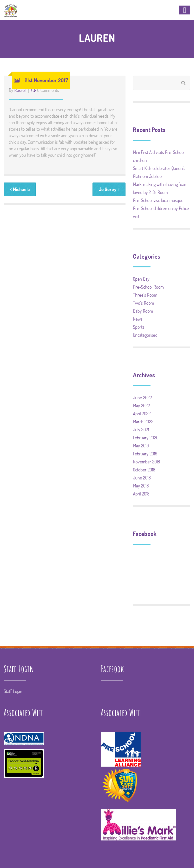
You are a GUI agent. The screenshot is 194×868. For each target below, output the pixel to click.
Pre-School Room (148, 287)
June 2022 (142, 398)
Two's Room (143, 303)
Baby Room (143, 311)
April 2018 (141, 494)
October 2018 (144, 470)
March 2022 (143, 422)
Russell (20, 90)
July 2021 (141, 430)
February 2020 (146, 438)
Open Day (141, 279)
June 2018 (142, 478)
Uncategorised (145, 335)
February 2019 (145, 454)
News (138, 319)
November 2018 (146, 462)
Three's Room (145, 295)
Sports (139, 327)
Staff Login (13, 691)
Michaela (20, 189)
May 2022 (141, 406)
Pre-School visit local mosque (158, 200)
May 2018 (141, 486)
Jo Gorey (109, 189)
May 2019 (141, 446)
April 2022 (142, 414)
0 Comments (48, 90)
